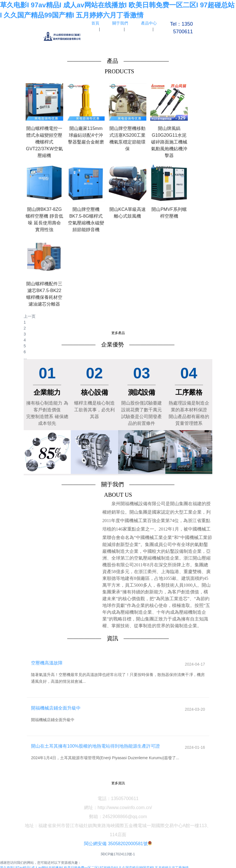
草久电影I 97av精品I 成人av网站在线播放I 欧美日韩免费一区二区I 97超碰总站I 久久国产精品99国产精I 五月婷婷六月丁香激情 (94, 860)
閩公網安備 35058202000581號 (116, 836)
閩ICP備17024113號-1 (118, 847)
